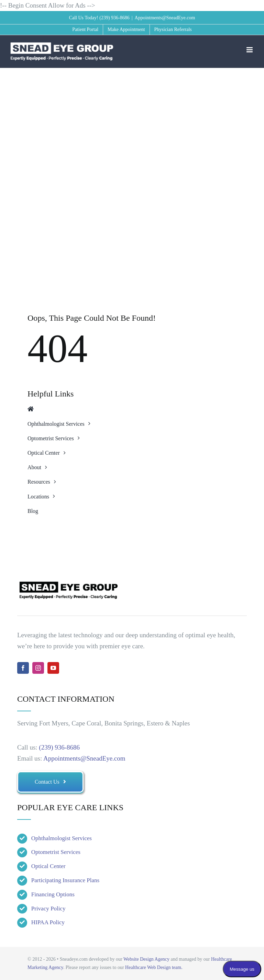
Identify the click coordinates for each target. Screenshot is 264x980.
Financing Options (53, 894)
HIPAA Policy (48, 922)
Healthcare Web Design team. (154, 967)
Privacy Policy (48, 909)
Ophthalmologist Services (62, 838)
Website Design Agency (146, 959)
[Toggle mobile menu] (250, 50)
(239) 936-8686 (114, 18)
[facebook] (23, 668)
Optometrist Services (56, 852)
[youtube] (53, 668)
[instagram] (38, 668)
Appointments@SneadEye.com (165, 18)
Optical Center (48, 866)
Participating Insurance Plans (65, 880)
